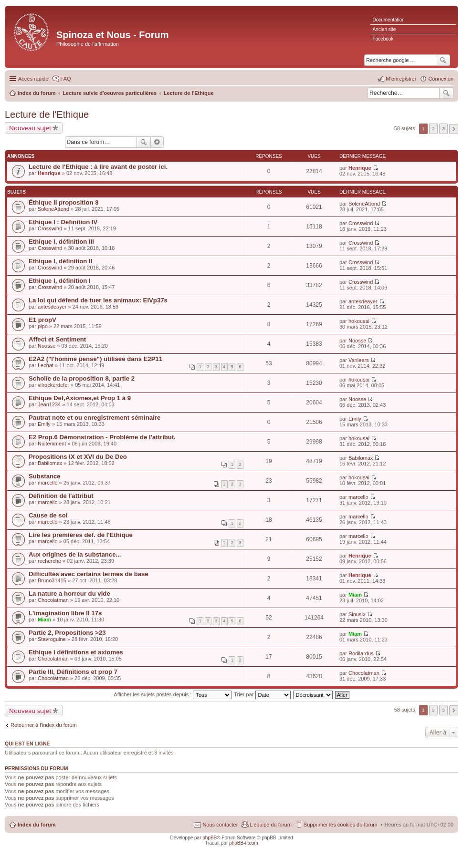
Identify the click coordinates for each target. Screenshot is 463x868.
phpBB (210, 838)
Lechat (46, 365)
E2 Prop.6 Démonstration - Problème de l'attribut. (102, 437)
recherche (49, 561)
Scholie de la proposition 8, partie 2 (82, 378)
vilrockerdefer (53, 385)
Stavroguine (52, 639)
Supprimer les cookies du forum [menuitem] (341, 825)
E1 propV (42, 320)
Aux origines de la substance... (75, 554)
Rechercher (446, 93)
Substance (45, 476)
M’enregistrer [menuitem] (401, 79)
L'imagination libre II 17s (65, 613)
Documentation (388, 20)
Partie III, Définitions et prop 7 (73, 672)
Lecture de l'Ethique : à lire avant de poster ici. (98, 167)
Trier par (262, 694)
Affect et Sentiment (57, 339)
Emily (44, 424)
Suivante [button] (454, 129)
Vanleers (359, 360)
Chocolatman (53, 600)
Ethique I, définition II (60, 261)
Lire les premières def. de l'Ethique (81, 535)
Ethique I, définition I (60, 281)
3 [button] (443, 129)
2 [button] (433, 129)
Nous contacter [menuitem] (220, 825)
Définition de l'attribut (61, 496)
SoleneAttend (53, 209)
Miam (355, 595)
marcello (48, 483)
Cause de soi (48, 515)
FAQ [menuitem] (66, 79)
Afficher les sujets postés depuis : (173, 694)
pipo (43, 326)
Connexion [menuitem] (441, 79)
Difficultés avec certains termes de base (89, 574)
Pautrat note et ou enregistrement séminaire (95, 418)
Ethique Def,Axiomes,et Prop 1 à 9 (80, 398)
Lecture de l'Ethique (47, 114)
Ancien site (384, 29)
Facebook (383, 39)
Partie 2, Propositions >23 (67, 633)
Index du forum (37, 825)
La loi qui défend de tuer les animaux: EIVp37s (98, 300)
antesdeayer (52, 307)
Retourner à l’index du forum (44, 725)
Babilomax (50, 463)
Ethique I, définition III (61, 242)
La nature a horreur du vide (69, 594)
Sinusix (357, 614)
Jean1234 (49, 404)
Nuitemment (52, 444)
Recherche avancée (157, 142)
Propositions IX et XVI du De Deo (78, 457)
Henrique (49, 173)
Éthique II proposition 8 (64, 202)
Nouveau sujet (30, 128)
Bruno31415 (52, 580)
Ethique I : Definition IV (63, 222)
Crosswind (50, 228)
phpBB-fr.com (244, 843)
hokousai (359, 321)
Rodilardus (361, 653)
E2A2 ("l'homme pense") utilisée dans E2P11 (95, 359)
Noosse (47, 346)
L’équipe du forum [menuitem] (270, 825)
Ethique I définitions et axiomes (76, 652)
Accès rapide (33, 79)
